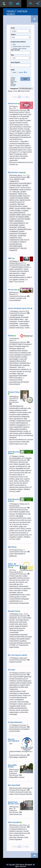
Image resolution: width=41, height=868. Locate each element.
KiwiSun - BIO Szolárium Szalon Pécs (14, 566)
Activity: (13, 70)
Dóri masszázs (13, 290)
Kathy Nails (11, 547)
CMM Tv (10, 258)
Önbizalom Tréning (14, 392)
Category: (13, 34)
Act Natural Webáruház (15, 722)
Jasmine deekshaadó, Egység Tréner (19, 308)
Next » (27, 97)
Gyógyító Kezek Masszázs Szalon (14, 803)
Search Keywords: (16, 62)
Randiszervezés (13, 104)
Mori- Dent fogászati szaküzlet (17, 655)
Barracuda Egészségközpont (14, 740)
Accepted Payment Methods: (18, 42)
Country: (13, 28)
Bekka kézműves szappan (16, 172)
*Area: (12, 55)
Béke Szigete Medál (14, 785)
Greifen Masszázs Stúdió (14, 453)
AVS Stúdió (11, 670)
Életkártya (11, 336)
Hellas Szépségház (14, 822)
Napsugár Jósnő (13, 611)
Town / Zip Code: (15, 50)
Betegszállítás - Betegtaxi (13, 766)
